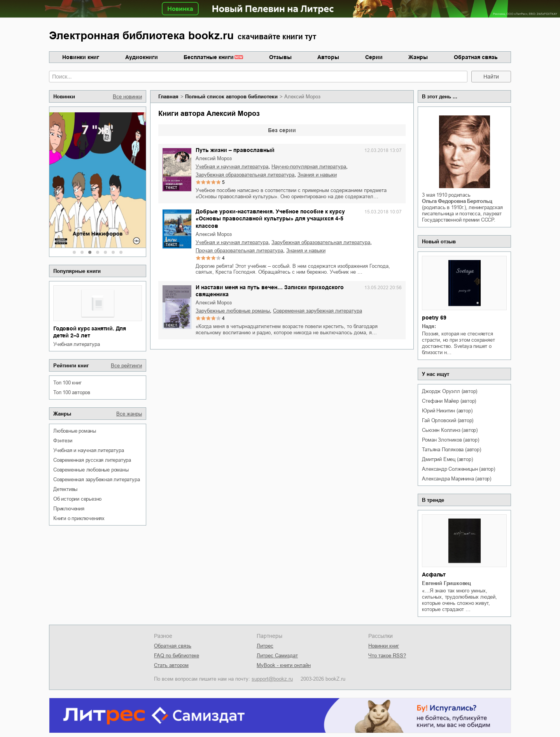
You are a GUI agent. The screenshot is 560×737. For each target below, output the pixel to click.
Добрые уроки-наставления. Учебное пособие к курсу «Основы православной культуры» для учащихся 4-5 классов (270, 218)
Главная (168, 97)
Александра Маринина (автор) (457, 479)
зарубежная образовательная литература (245, 175)
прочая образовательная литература (239, 251)
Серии (374, 57)
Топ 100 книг (67, 383)
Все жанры (129, 414)
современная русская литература (92, 460)
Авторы (328, 57)
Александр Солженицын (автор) (458, 469)
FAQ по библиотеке (177, 656)
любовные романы (75, 431)
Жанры (418, 57)
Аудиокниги (142, 57)
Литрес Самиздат (277, 656)
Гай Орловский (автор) (448, 420)
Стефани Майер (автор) (449, 401)
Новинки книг (81, 57)
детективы (65, 489)
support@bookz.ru (272, 679)
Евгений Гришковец (446, 583)
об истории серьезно (77, 499)
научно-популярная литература (309, 167)
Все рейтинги (126, 366)
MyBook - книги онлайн (284, 665)
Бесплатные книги (209, 57)
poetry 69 (434, 318)
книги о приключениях (79, 518)
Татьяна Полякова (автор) (451, 450)
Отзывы (280, 57)
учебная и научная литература (88, 450)
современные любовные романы (91, 470)
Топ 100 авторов (72, 392)
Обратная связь (476, 57)
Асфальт (434, 575)
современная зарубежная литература (96, 479)
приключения (69, 509)
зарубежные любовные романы (233, 311)
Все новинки (127, 97)
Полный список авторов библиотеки (231, 97)
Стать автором (171, 665)
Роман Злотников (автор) (450, 440)
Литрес (265, 646)
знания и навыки (317, 175)
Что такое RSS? (387, 656)
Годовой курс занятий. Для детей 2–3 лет (90, 332)
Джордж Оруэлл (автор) (450, 391)
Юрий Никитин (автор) (447, 411)
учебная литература (76, 344)
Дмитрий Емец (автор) (447, 459)
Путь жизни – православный (235, 150)
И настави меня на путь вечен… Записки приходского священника (270, 291)
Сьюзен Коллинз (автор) (450, 430)
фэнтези (63, 441)
